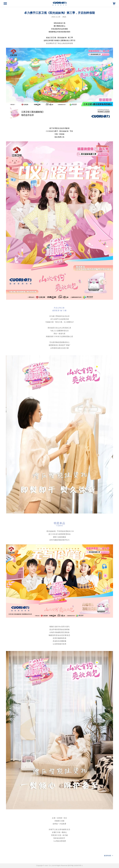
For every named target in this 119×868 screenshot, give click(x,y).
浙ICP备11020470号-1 (75, 866)
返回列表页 (108, 856)
